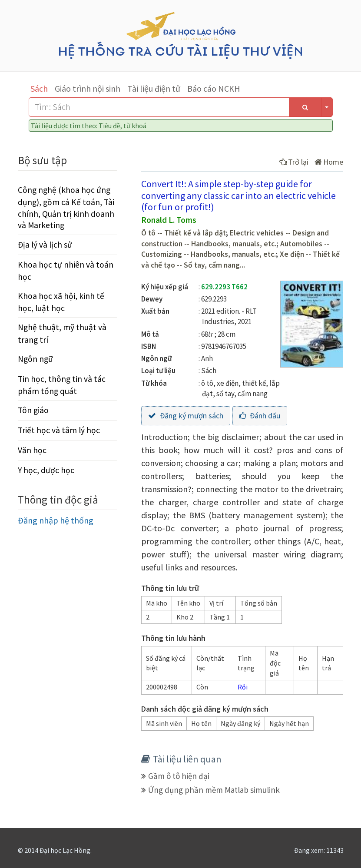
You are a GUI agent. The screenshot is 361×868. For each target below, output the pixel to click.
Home (329, 162)
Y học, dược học (46, 470)
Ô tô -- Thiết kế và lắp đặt (184, 233)
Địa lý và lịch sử (45, 245)
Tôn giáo (33, 410)
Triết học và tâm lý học (59, 430)
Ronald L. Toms (169, 220)
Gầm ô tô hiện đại (179, 776)
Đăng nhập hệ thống (56, 520)
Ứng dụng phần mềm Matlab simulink (214, 790)
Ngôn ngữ (35, 359)
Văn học (32, 450)
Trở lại (294, 162)
